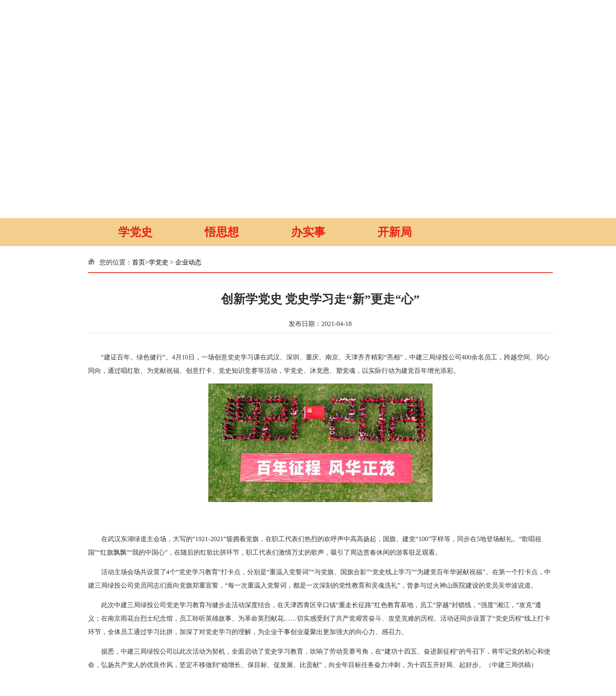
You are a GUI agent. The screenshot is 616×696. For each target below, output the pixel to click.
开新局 (395, 232)
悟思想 (222, 232)
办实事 (308, 232)
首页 (139, 262)
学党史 (135, 232)
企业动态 (188, 262)
